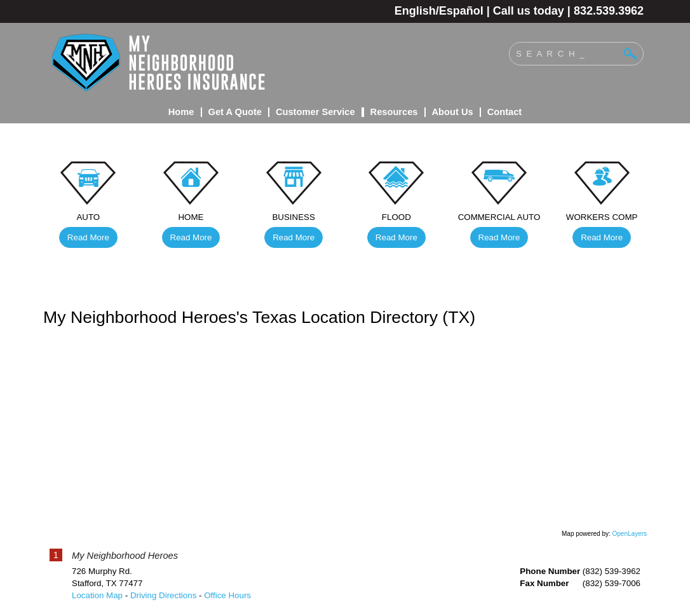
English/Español (439, 11)
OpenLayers (630, 534)
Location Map (97, 595)
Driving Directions (163, 595)
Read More (88, 237)
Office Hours (227, 595)
